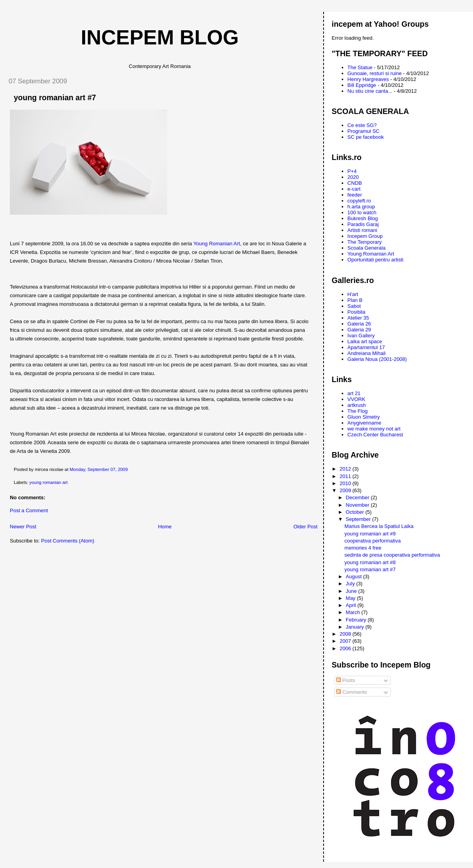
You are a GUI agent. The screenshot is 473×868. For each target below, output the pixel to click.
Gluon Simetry (364, 417)
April (352, 605)
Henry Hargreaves (368, 79)
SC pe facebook (366, 137)
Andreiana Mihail (367, 353)
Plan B (355, 300)
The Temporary (365, 242)
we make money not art (374, 429)
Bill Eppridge (362, 85)
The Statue (360, 67)
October (355, 512)
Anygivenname (364, 423)
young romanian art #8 (370, 562)
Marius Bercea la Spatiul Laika (379, 526)
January (355, 627)
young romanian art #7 (55, 97)
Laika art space (365, 341)
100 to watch (362, 212)
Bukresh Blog (363, 218)
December (358, 497)
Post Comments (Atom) (68, 541)
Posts (346, 680)
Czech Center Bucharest (375, 435)
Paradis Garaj (363, 224)
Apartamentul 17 (366, 347)
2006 (346, 648)
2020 (353, 177)
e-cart (354, 189)
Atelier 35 (358, 318)
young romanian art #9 (370, 534)
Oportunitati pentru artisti (375, 260)
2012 (346, 469)
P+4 (352, 171)
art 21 (354, 393)
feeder (355, 195)
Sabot (354, 306)
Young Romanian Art (217, 244)
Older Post (305, 527)
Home (165, 527)
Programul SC (364, 131)
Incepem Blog (160, 37)
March (353, 612)
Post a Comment (29, 510)
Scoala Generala (367, 248)
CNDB (355, 183)
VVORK (357, 399)
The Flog (358, 411)
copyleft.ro (359, 201)
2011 (346, 476)
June (352, 591)
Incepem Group (365, 236)
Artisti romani (363, 230)
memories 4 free (363, 548)
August (354, 577)
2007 (346, 641)
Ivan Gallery (361, 336)
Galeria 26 (359, 324)
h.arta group (361, 207)
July (351, 584)
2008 (346, 634)
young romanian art (49, 482)
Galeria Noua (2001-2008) (377, 359)
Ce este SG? (362, 125)
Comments (352, 692)
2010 (346, 483)
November (358, 505)
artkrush (357, 405)
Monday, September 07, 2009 (99, 469)
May (351, 598)
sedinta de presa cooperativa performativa (392, 555)
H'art (353, 294)
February (357, 620)
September (359, 519)
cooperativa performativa (373, 541)
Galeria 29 (359, 330)
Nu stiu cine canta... (370, 91)
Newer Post (23, 527)
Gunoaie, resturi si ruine (375, 73)
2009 (346, 490)
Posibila (357, 312)
